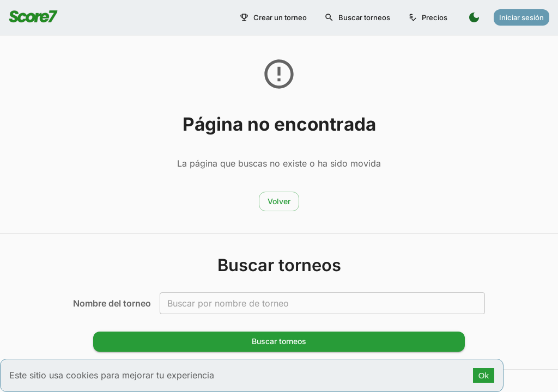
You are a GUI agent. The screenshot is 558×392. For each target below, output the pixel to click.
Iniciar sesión (521, 17)
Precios (427, 17)
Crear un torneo (273, 17)
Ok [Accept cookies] (484, 375)
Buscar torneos (357, 17)
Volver (279, 201)
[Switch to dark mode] (474, 17)
